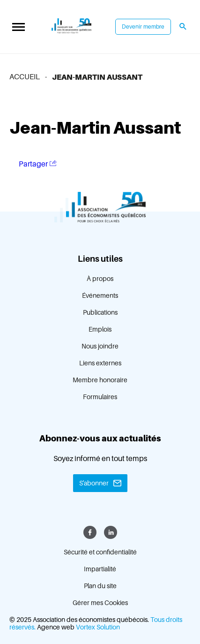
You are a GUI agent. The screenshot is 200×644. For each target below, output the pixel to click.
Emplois (100, 329)
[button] (19, 27)
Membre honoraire (100, 380)
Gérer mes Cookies (100, 603)
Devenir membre (143, 27)
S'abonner (94, 483)
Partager (38, 164)
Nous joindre (100, 346)
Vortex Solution (98, 627)
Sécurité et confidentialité (100, 552)
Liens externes (100, 363)
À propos (100, 279)
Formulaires (100, 397)
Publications (100, 312)
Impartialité (100, 569)
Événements (100, 295)
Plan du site (100, 586)
